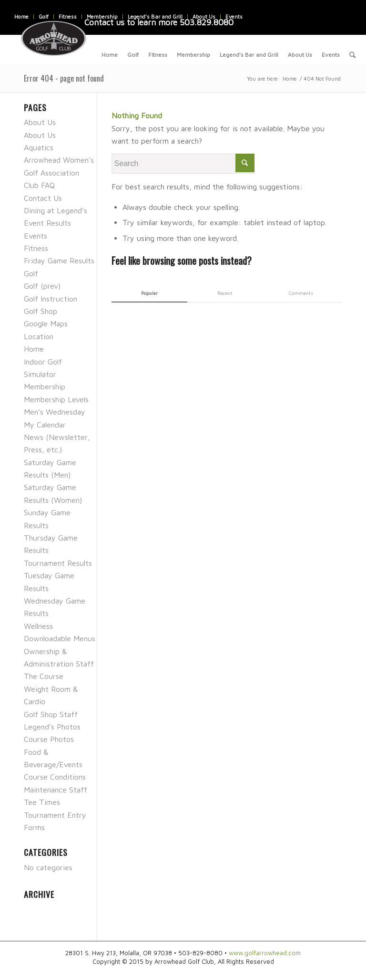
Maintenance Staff (56, 790)
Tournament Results (58, 563)
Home (21, 16)
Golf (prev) (42, 286)
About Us (204, 16)
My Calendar (45, 425)
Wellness (38, 626)
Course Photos (49, 739)
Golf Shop (41, 311)
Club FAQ (39, 185)
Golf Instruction (51, 299)
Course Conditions (55, 777)
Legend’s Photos (52, 727)
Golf (44, 16)
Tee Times (42, 802)
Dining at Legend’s (56, 210)
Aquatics (39, 147)
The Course (44, 676)
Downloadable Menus (60, 638)
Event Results (47, 223)
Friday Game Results (59, 261)
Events (234, 16)
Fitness (68, 16)
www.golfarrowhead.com (265, 953)
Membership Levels (56, 399)
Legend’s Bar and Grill (155, 16)
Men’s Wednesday (55, 412)
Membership (102, 16)
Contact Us (43, 198)
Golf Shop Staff (51, 714)
